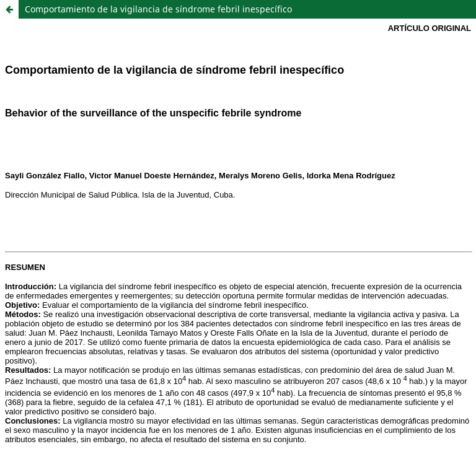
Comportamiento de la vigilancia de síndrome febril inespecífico (158, 9)
